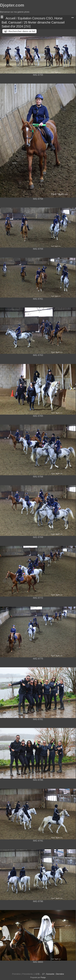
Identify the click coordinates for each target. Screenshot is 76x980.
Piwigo (43, 977)
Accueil (11, 18)
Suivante (50, 974)
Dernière (60, 974)
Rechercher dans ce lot (22, 31)
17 (43, 974)
